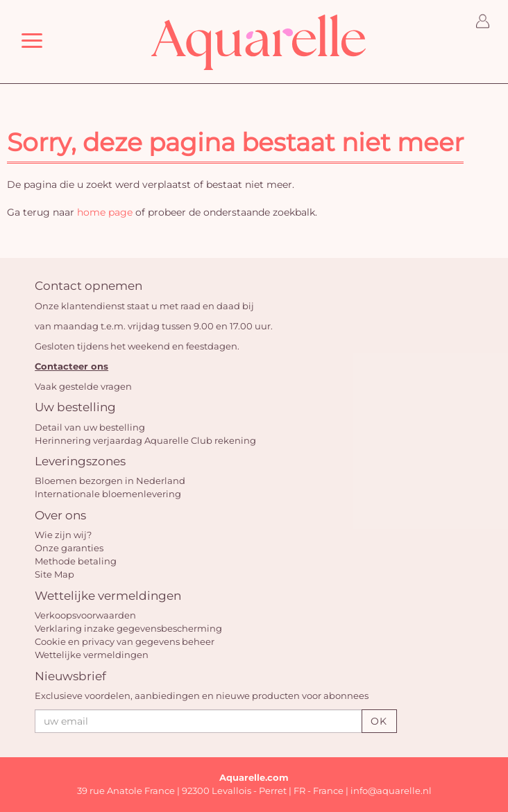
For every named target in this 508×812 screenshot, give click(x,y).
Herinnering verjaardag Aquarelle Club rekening (145, 440)
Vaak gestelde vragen (83, 386)
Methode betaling (76, 561)
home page (105, 212)
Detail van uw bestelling (90, 427)
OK (379, 721)
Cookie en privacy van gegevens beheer (125, 641)
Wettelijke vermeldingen (92, 655)
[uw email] (198, 721)
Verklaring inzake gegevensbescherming (128, 628)
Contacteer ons (71, 366)
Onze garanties (69, 548)
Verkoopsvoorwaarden (85, 615)
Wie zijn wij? (63, 535)
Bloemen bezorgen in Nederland (110, 481)
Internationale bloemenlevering (108, 494)
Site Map (54, 574)
